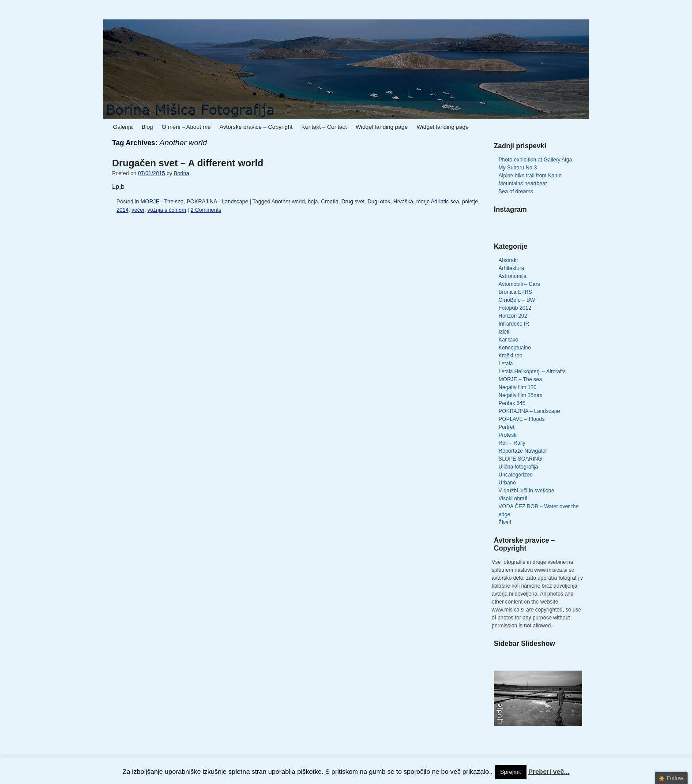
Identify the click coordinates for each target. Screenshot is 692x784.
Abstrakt (508, 260)
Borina (181, 173)
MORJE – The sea (520, 379)
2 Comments (206, 210)
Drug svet (353, 202)
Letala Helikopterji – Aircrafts (532, 371)
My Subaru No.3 (518, 168)
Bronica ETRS (515, 292)
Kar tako (509, 340)
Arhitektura (511, 268)
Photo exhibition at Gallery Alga (536, 160)
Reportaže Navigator (523, 451)
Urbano (507, 483)
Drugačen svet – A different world (188, 163)
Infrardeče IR (514, 324)
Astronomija (513, 276)
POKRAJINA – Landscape (529, 411)
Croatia (329, 202)
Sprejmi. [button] (511, 772)
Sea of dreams (516, 191)
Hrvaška (403, 202)
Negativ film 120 (518, 387)
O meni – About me (186, 127)
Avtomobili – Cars (519, 284)
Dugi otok (379, 202)
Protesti (508, 435)
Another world (288, 202)
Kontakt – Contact (324, 127)
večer (138, 210)
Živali (505, 522)
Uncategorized (516, 475)
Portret (507, 427)
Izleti (504, 332)
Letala (506, 364)
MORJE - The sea (162, 202)
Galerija (123, 127)
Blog (147, 127)
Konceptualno (515, 348)
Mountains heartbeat (523, 184)
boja (313, 202)
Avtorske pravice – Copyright (256, 127)
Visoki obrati (513, 499)
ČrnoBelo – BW (517, 300)
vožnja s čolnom (167, 210)
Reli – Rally (512, 443)
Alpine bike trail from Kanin (530, 176)
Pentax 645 (512, 403)
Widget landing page (382, 127)
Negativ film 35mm (521, 395)
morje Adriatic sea (438, 202)
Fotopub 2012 (515, 308)
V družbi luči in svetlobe (527, 491)
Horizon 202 (513, 316)
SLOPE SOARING (521, 459)
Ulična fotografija (518, 467)
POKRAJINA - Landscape (217, 202)
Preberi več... (549, 771)
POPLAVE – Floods (522, 419)
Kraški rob (511, 356)
